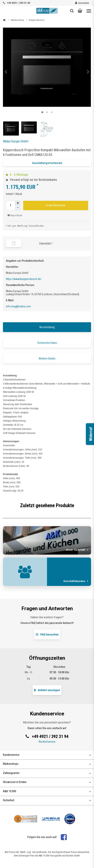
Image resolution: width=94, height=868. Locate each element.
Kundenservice (47, 755)
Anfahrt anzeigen (47, 690)
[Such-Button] (72, 11)
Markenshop (17, 20)
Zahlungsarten (47, 773)
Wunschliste (15, 215)
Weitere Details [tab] (47, 358)
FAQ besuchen (47, 634)
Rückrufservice (47, 742)
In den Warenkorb (56, 205)
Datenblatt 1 (46, 243)
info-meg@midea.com (18, 306)
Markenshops (47, 764)
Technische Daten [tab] (47, 343)
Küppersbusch (37, 20)
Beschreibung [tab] (47, 327)
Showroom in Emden (47, 782)
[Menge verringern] (18, 208)
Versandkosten (36, 226)
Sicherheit (47, 800)
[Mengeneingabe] (11, 205)
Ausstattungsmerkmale (47, 163)
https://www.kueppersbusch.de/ (24, 279)
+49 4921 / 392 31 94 (18, 3)
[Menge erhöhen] (18, 203)
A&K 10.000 (47, 791)
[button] (80, 11)
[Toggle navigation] (89, 11)
